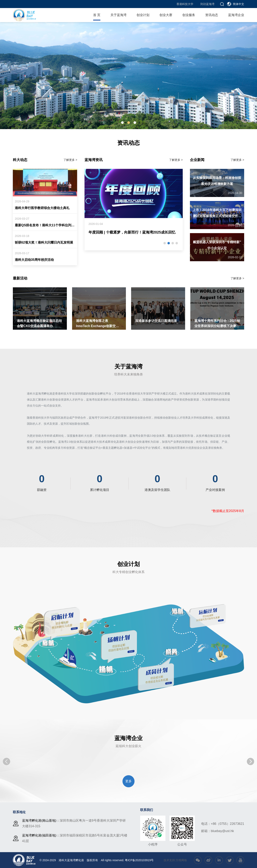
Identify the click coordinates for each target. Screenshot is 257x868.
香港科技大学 (185, 4)
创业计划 (143, 15)
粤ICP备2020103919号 (139, 860)
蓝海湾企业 (236, 15)
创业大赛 (166, 15)
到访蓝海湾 (207, 4)
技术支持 (169, 860)
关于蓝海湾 (118, 15)
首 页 (97, 15)
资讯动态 (212, 15)
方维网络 (181, 860)
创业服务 (189, 15)
